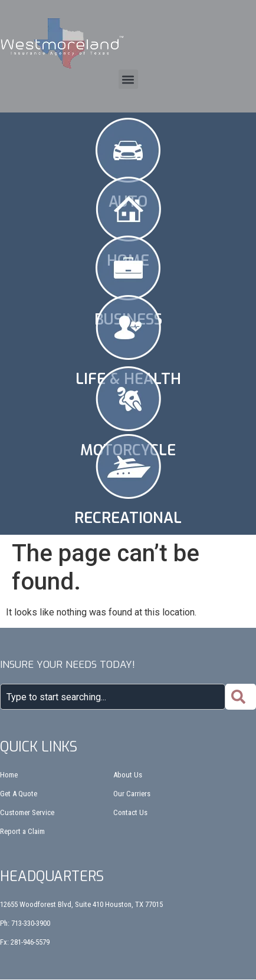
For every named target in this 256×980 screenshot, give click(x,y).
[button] (128, 79)
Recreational (128, 518)
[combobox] (113, 697)
